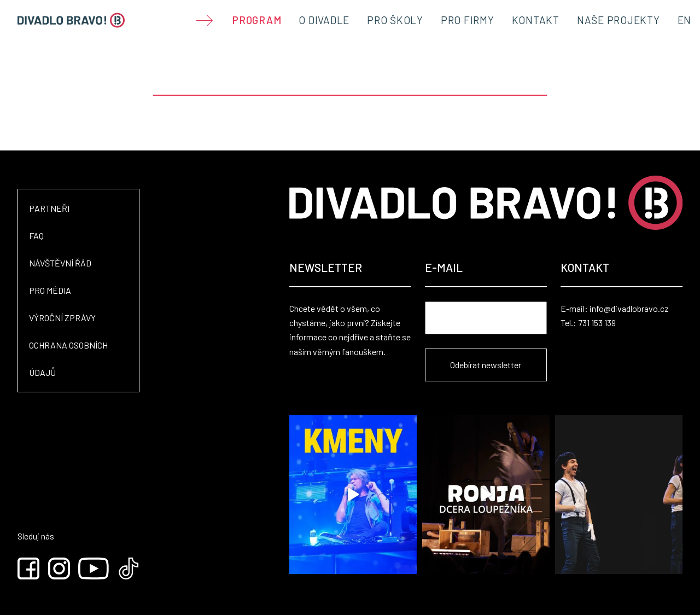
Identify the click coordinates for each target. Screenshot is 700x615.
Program (257, 20)
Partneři (49, 208)
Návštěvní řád (60, 263)
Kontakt (536, 20)
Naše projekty (619, 20)
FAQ (36, 236)
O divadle (324, 20)
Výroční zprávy (62, 318)
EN (685, 20)
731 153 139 (597, 323)
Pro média (50, 290)
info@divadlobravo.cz (629, 308)
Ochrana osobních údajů (68, 359)
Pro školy (395, 20)
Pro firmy (468, 20)
